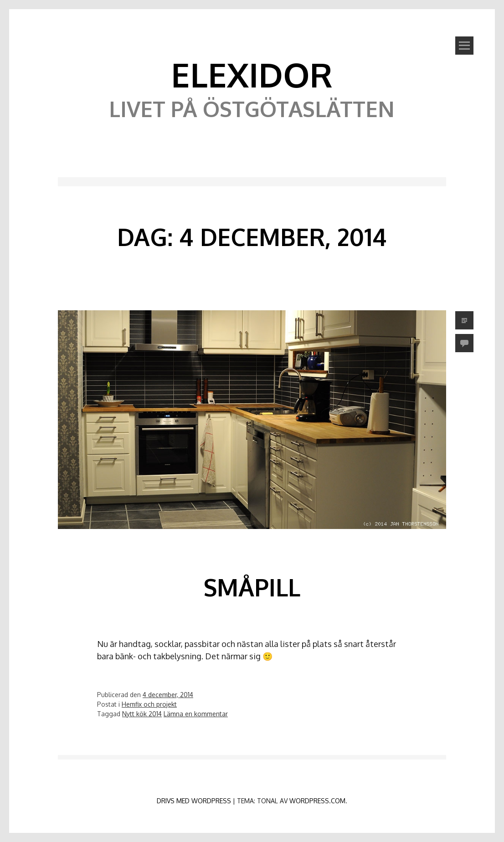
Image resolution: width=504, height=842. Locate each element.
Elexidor (252, 74)
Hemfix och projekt (149, 704)
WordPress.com (317, 801)
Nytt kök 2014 (142, 714)
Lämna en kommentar (196, 714)
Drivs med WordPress (194, 801)
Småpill (252, 587)
